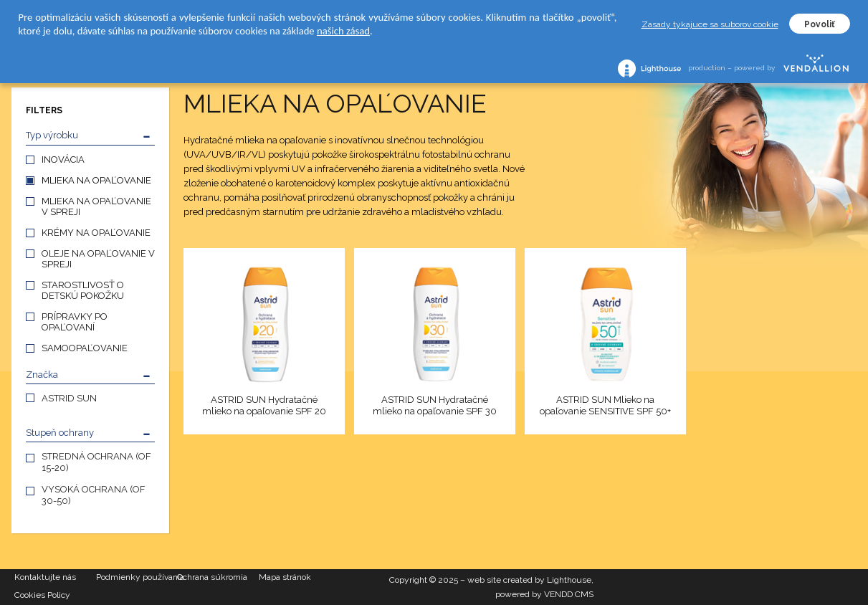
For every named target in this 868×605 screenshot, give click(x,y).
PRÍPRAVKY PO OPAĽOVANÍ (75, 322)
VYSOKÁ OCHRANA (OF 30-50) (94, 495)
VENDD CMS (569, 594)
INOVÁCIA (63, 159)
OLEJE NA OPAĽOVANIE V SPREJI (98, 259)
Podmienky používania (137, 577)
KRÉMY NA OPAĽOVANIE (96, 233)
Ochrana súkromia (212, 577)
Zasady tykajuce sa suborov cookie (710, 24)
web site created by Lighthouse (529, 580)
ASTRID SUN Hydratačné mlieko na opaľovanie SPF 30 (435, 405)
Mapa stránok (285, 577)
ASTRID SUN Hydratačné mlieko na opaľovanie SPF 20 (264, 405)
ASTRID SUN (69, 398)
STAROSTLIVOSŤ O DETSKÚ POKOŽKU (83, 290)
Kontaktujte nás (45, 577)
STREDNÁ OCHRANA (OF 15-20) (96, 462)
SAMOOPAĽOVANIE (85, 348)
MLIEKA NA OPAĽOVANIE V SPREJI (96, 206)
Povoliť (820, 24)
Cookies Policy (42, 595)
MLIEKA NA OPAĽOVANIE (96, 180)
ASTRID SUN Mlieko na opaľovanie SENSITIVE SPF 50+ (605, 405)
